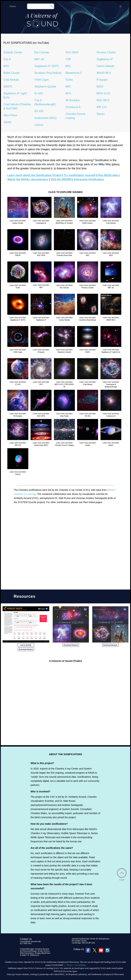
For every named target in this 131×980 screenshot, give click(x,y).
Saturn (101, 114)
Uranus (39, 125)
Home (13, 6)
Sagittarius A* (105, 59)
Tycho (69, 80)
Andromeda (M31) (45, 118)
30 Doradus (73, 100)
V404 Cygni (42, 80)
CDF (68, 59)
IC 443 (38, 93)
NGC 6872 (103, 100)
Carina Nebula (105, 66)
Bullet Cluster (12, 73)
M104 (100, 87)
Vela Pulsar (10, 115)
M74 (68, 93)
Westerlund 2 (74, 73)
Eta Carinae (42, 52)
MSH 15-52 (103, 93)
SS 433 (39, 111)
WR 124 (101, 107)
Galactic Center (13, 52)
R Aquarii (102, 80)
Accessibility (81, 965)
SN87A (8, 87)
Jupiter (8, 122)
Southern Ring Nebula (48, 73)
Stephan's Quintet (45, 87)
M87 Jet (39, 59)
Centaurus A (73, 107)
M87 (68, 87)
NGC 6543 (72, 52)
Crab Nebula (11, 80)
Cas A (7, 59)
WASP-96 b (104, 73)
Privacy (70, 965)
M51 (68, 66)
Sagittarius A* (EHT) (47, 66)
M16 (6, 66)
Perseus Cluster (106, 52)
